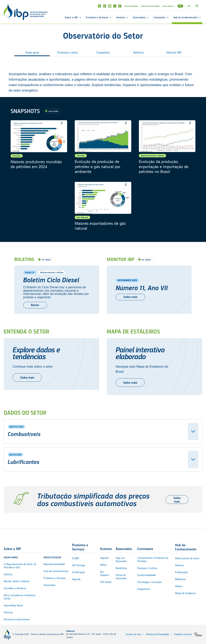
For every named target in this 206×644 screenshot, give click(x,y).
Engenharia (144, 589)
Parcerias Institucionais (17, 619)
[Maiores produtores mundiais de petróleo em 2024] (39, 147)
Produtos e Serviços (97, 17)
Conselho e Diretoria (15, 588)
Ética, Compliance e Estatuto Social (20, 597)
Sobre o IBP (71, 17)
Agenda (76, 579)
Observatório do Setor (187, 558)
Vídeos (179, 586)
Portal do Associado (121, 577)
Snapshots (103, 53)
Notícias (179, 565)
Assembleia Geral (13, 605)
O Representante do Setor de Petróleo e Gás (20, 566)
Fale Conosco (168, 6)
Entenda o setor (68, 53)
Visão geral (32, 53)
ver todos (46, 260)
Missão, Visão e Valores (17, 581)
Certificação (78, 572)
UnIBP (76, 558)
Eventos (121, 17)
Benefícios (121, 568)
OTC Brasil (106, 582)
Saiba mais (27, 377)
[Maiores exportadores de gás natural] (103, 209)
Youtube (110, 6)
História (8, 574)
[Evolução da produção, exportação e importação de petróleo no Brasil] (167, 147)
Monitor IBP (174, 53)
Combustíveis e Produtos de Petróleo (153, 560)
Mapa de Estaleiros (185, 593)
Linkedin (100, 6)
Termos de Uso (133, 634)
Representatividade (54, 564)
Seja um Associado (121, 560)
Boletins (139, 53)
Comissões (159, 17)
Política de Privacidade (158, 634)
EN (189, 6)
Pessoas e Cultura (147, 568)
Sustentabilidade (147, 575)
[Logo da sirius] (198, 634)
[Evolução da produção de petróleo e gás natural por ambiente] (103, 147)
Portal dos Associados (150, 6)
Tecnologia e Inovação (150, 582)
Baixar (35, 305)
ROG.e (103, 565)
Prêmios (8, 612)
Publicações (181, 572)
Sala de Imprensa (131, 6)
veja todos (53, 111)
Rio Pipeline (105, 574)
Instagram (105, 6)
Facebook (120, 6)
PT (180, 6)
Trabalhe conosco (183, 634)
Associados (139, 17)
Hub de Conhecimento (186, 17)
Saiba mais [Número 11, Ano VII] (130, 297)
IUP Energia (79, 565)
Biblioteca (180, 579)
